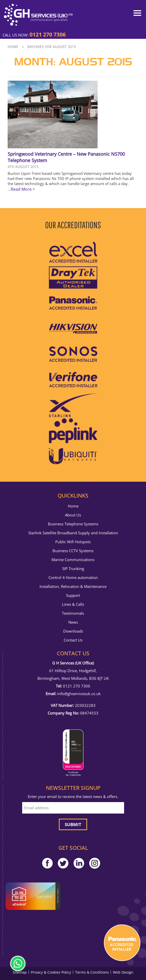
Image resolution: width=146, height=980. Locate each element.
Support (73, 595)
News (73, 622)
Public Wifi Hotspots (73, 542)
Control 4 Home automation (73, 578)
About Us (73, 515)
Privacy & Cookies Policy (51, 972)
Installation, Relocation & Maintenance (73, 586)
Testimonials (73, 613)
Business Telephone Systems (73, 524)
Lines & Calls (73, 604)
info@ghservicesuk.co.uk (79, 694)
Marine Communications (73, 560)
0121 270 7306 (48, 34)
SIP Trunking (73, 569)
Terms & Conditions (92, 972)
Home (13, 47)
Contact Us (73, 640)
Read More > (23, 189)
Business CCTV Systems (73, 551)
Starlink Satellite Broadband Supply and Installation (73, 533)
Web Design (123, 972)
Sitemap (20, 972)
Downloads (73, 631)
